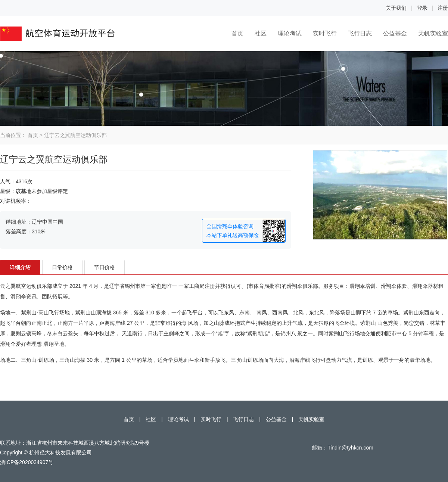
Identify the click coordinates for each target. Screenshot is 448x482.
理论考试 (290, 33)
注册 (443, 8)
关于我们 (396, 8)
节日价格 (105, 267)
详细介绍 (20, 267)
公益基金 (395, 33)
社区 (261, 33)
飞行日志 (360, 33)
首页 (237, 33)
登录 (422, 8)
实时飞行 (325, 33)
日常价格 (62, 267)
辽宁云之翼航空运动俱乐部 (75, 135)
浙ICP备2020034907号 (27, 462)
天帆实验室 (433, 33)
